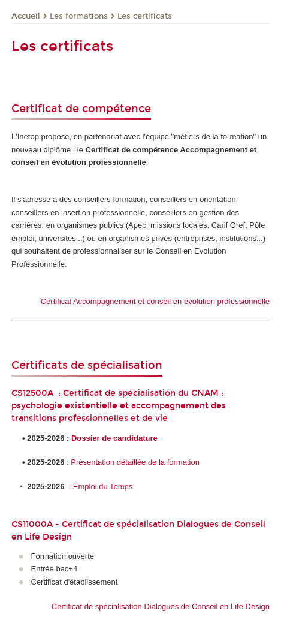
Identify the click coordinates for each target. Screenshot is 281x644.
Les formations (79, 16)
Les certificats (145, 16)
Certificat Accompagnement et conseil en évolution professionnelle (155, 301)
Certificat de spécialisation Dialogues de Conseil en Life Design (161, 607)
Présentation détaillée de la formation (135, 462)
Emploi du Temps (103, 487)
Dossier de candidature (114, 438)
